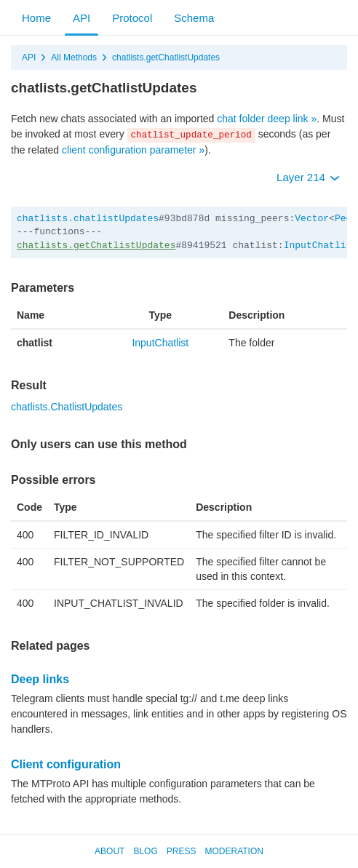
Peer (346, 219)
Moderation (234, 851)
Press (182, 851)
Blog (145, 851)
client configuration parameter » (133, 150)
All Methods (74, 57)
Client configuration (66, 764)
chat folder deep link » (267, 119)
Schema (194, 18)
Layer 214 (308, 177)
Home (36, 18)
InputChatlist (321, 246)
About (110, 851)
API (81, 18)
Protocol (132, 18)
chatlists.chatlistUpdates (88, 219)
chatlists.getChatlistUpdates (166, 57)
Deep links (40, 679)
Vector (312, 219)
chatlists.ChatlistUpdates (67, 407)
